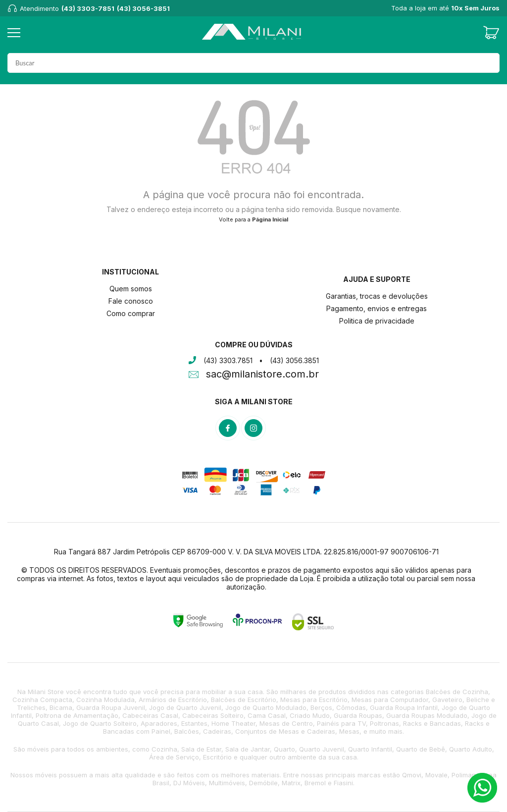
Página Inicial (270, 219)
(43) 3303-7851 (88, 8)
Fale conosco (131, 301)
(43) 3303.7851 (228, 360)
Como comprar (131, 313)
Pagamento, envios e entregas (377, 308)
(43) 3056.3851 (294, 360)
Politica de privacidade (377, 321)
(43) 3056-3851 (143, 8)
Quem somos (131, 289)
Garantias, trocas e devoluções (377, 296)
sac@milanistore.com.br (262, 375)
